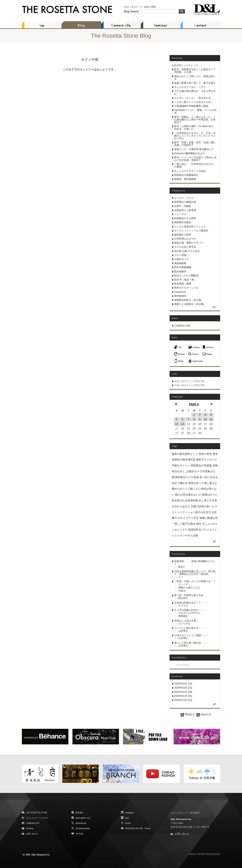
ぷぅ (181, 577)
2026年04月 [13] (183, 684)
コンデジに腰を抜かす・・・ (190, 628)
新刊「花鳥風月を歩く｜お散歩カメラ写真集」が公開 (195, 71)
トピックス (180, 214)
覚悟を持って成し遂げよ (203, 483)
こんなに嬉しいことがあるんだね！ (194, 102)
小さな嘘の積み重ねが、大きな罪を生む (195, 92)
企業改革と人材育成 (185, 210)
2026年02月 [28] (183, 692)
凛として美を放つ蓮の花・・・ (191, 643)
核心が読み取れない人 (188, 495)
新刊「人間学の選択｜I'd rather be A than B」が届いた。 (194, 128)
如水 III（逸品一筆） (185, 280)
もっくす (183, 584)
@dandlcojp (81, 823)
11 (211, 419)
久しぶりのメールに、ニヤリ (190, 87)
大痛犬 (182, 591)
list (214, 307)
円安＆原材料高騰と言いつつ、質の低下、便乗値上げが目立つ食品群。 (195, 573)
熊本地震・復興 (183, 284)
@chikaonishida (83, 828)
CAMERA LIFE (182, 326)
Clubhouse (180, 292)
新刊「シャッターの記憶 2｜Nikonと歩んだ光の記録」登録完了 (195, 159)
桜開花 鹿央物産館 (185, 179)
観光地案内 (180, 272)
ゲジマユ (183, 606)
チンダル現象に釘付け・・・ (190, 610)
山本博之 (183, 631)
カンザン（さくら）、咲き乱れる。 (194, 98)
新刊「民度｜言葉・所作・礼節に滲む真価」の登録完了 (195, 144)
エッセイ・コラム (184, 198)
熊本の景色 (205, 454)
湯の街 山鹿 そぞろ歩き (187, 251)
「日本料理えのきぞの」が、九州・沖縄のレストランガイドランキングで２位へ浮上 (195, 136)
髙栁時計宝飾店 (183, 222)
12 (177, 424)
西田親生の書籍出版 (185, 202)
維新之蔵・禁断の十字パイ (189, 243)
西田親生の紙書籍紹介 (186, 175)
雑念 (199, 524)
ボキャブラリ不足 (188, 518)
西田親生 (183, 616)
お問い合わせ (32, 834)
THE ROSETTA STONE (37, 813)
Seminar (30, 828)
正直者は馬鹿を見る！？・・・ (191, 603)
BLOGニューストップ (186, 65)
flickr (127, 818)
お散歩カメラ (181, 259)
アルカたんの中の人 (189, 613)
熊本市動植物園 (183, 267)
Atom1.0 (204, 714)
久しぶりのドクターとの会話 (190, 171)
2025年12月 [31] (183, 700)
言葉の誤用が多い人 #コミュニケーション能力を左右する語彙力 (194, 512)
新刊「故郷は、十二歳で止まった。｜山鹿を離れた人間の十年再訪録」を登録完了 (195, 120)
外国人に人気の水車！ (186, 621)
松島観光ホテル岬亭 (185, 218)
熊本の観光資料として (185, 454)
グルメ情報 (180, 255)
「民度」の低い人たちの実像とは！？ (195, 581)
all (214, 541)
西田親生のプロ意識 (187, 477)
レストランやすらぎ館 (185, 535)
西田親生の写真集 (201, 465)
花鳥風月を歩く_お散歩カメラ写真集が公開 (195, 471)
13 (183, 424)
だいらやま (184, 624)
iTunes (148, 828)
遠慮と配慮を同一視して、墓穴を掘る (195, 83)
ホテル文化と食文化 (185, 247)
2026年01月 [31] (183, 696)
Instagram (129, 813)
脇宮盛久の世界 (183, 235)
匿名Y (181, 567)
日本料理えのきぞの (185, 239)
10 (205, 419)
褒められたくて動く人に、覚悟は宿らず (195, 78)
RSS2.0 (188, 714)
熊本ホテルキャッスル (186, 288)
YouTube (79, 834)
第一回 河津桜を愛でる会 (189, 595)
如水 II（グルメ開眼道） (187, 276)
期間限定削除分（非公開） (189, 300)
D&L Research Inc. (181, 819)
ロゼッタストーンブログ (37, 818)
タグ (84, 60)
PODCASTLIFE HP (134, 828)
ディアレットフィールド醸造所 (191, 231)
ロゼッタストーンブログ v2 (189, 385)
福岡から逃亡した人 (189, 588)
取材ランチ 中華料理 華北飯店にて (194, 149)
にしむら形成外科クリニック (190, 227)
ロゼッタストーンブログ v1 (189, 381)
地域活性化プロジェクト (203, 530)
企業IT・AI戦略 (183, 206)
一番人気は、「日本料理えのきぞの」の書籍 (195, 165)
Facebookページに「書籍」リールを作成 (195, 111)
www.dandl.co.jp (83, 818)
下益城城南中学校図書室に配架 (191, 106)
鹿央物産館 (180, 263)
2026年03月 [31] (183, 688)
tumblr (128, 823)
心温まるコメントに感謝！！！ (191, 635)
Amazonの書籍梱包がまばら (190, 153)
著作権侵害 (180, 296)
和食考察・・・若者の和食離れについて (195, 563)
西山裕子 (183, 598)
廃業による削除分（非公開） (190, 304)
